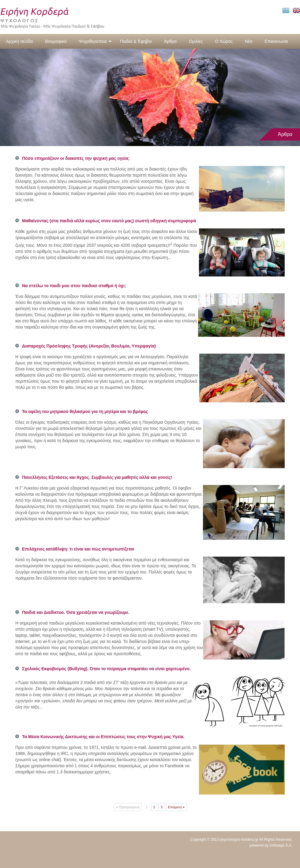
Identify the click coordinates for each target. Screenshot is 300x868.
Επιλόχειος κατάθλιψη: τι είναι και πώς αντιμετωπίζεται (78, 549)
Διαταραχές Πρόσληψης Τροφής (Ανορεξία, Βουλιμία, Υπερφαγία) (89, 346)
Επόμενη (176, 807)
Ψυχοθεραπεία (95, 41)
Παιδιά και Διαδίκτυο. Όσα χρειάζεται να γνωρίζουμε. (76, 612)
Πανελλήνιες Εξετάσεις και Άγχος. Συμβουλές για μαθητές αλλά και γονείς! (97, 477)
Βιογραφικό (56, 41)
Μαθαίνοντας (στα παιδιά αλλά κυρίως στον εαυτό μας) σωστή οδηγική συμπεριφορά (109, 221)
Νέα (249, 41)
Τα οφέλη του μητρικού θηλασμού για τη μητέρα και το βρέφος (85, 411)
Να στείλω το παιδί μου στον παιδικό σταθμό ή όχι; (74, 286)
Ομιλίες (196, 41)
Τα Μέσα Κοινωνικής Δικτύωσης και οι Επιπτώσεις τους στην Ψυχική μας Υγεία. (103, 737)
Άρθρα (170, 41)
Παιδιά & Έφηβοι (136, 41)
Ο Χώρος (224, 41)
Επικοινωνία (276, 41)
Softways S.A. (281, 845)
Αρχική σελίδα (19, 41)
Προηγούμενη (128, 807)
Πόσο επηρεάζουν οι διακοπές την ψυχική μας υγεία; (76, 158)
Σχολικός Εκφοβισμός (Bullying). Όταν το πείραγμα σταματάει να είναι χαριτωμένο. (106, 669)
